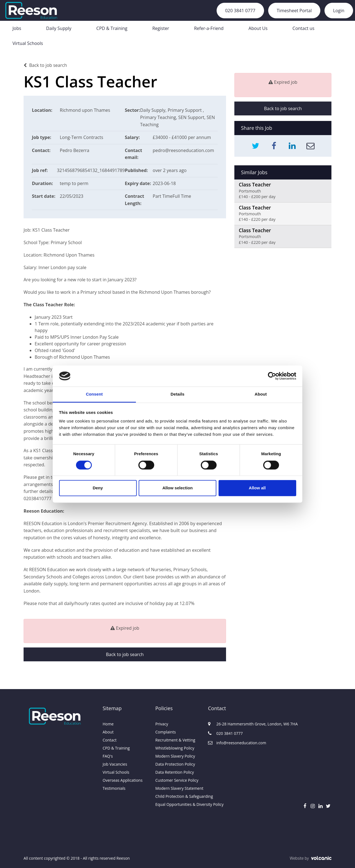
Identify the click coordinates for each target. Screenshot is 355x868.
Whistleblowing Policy (175, 748)
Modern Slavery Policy (175, 756)
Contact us (304, 28)
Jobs (17, 28)
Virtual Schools (28, 43)
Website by (310, 858)
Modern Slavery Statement (177, 788)
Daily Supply (59, 28)
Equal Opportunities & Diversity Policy (177, 804)
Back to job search (45, 65)
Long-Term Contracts (82, 137)
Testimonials (114, 788)
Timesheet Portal (294, 11)
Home (108, 724)
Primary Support (185, 110)
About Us (258, 28)
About (108, 732)
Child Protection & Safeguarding (177, 796)
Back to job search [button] (125, 654)
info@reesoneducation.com (234, 743)
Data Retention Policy (175, 772)
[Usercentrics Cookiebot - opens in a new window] (272, 376)
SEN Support (191, 117)
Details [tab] (177, 394)
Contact (110, 740)
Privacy (162, 724)
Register (161, 28)
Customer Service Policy (177, 780)
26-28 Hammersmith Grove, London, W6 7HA (234, 724)
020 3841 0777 (240, 11)
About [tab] (261, 394)
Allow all (257, 488)
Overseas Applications (123, 780)
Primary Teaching (158, 117)
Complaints (166, 732)
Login (339, 11)
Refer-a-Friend (209, 28)
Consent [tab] (94, 394)
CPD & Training (112, 28)
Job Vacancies (115, 764)
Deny (98, 488)
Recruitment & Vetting (175, 740)
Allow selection (177, 488)
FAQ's (108, 756)
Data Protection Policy (175, 764)
